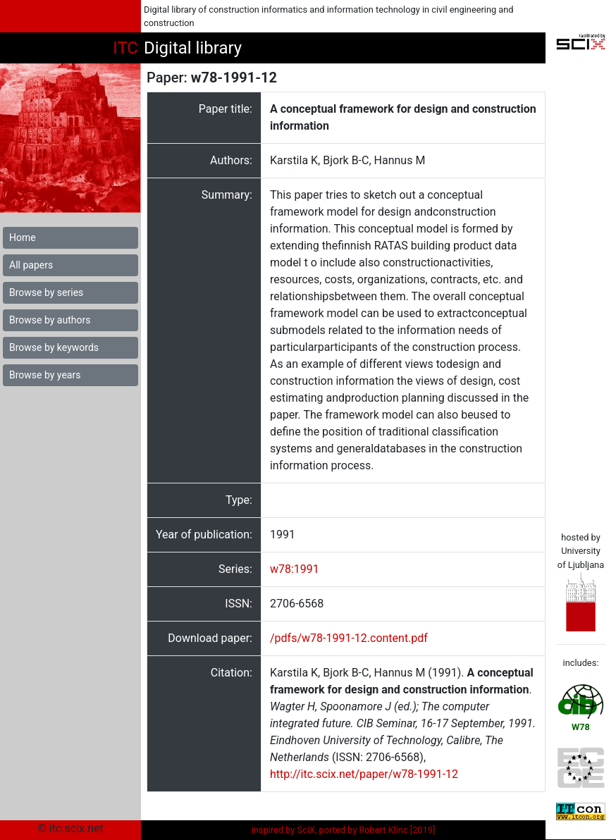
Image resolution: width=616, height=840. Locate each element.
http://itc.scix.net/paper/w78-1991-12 (364, 774)
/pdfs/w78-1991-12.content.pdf (349, 638)
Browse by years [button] (45, 375)
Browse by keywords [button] (54, 347)
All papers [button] (31, 265)
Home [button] (23, 237)
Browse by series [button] (46, 292)
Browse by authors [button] (50, 320)
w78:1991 (295, 569)
